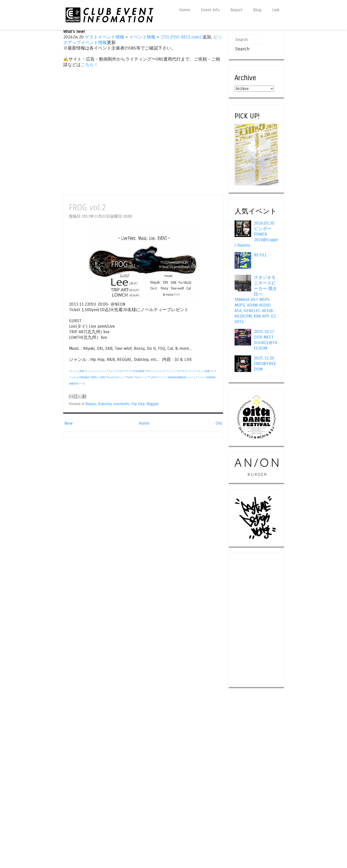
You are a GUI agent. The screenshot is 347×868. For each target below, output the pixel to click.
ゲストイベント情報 (105, 37)
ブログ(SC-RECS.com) (181, 37)
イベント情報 (142, 37)
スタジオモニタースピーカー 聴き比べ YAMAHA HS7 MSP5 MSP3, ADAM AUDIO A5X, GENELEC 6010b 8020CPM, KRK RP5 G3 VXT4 (256, 300)
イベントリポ (174, 371)
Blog (257, 10)
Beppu (91, 404)
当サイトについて (156, 371)
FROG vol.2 (87, 208)
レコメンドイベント (96, 371)
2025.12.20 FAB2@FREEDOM (265, 364)
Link (276, 10)
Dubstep (105, 404)
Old (219, 423)
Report (236, 10)
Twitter (130, 377)
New (68, 423)
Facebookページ (116, 377)
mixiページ (141, 377)
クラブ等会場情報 (135, 371)
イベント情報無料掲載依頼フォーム (177, 377)
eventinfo (122, 404)
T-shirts (153, 377)
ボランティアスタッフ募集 (196, 371)
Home (185, 10)
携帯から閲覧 (98, 377)
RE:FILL (260, 255)
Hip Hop (138, 404)
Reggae (153, 404)
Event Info (210, 10)
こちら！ (89, 65)
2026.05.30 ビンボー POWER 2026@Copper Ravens (256, 234)
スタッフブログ (116, 371)
